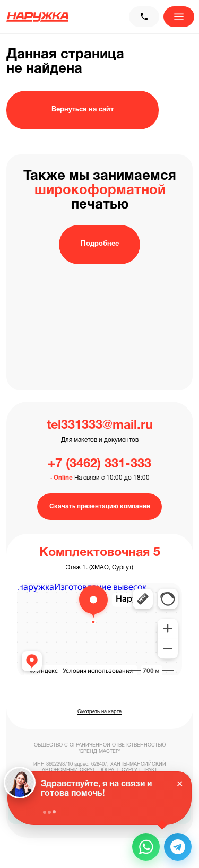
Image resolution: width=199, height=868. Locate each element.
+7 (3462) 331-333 (99, 464)
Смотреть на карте (99, 712)
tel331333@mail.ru (100, 426)
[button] (146, 847)
